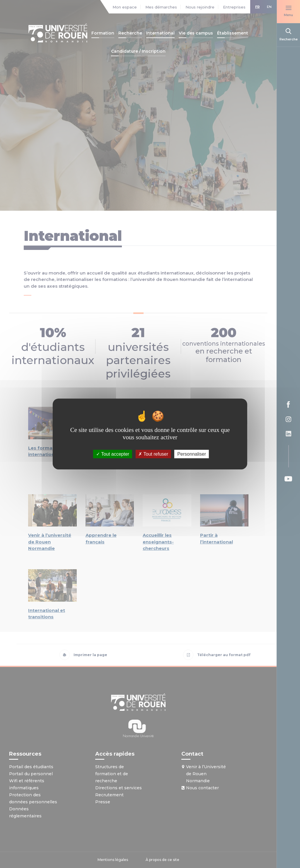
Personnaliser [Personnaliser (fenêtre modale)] (192, 454)
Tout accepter (113, 454)
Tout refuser (153, 454)
